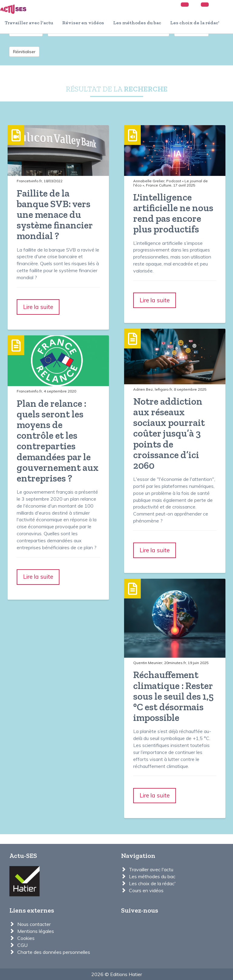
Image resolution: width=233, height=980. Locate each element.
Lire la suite (38, 307)
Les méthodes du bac (137, 23)
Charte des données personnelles (54, 952)
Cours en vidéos (146, 890)
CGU (22, 945)
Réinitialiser (24, 52)
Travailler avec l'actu (29, 23)
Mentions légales (36, 931)
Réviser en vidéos (83, 23)
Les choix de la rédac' (195, 23)
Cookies (26, 938)
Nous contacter (34, 924)
